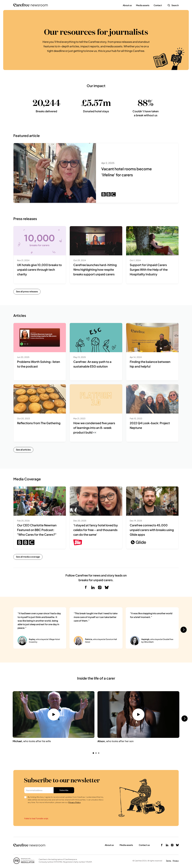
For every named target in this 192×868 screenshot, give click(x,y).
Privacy (176, 861)
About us (109, 845)
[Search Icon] (169, 5)
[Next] (184, 630)
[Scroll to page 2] (96, 753)
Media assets (126, 845)
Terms (169, 861)
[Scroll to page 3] (99, 753)
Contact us (144, 845)
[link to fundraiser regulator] (24, 861)
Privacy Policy (74, 802)
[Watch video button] (54, 715)
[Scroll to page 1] (93, 753)
